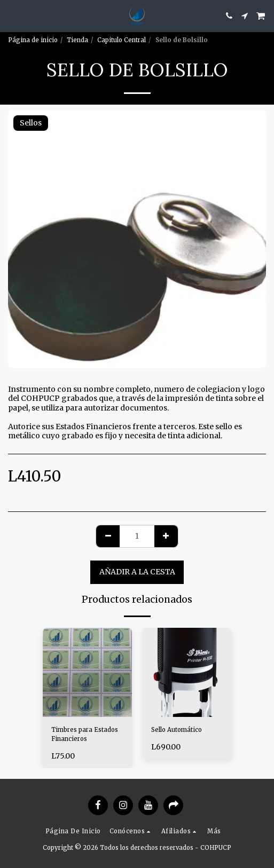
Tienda (77, 40)
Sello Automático (177, 730)
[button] (12, 15)
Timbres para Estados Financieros (85, 734)
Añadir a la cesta (137, 572)
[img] (87, 672)
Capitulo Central (122, 40)
